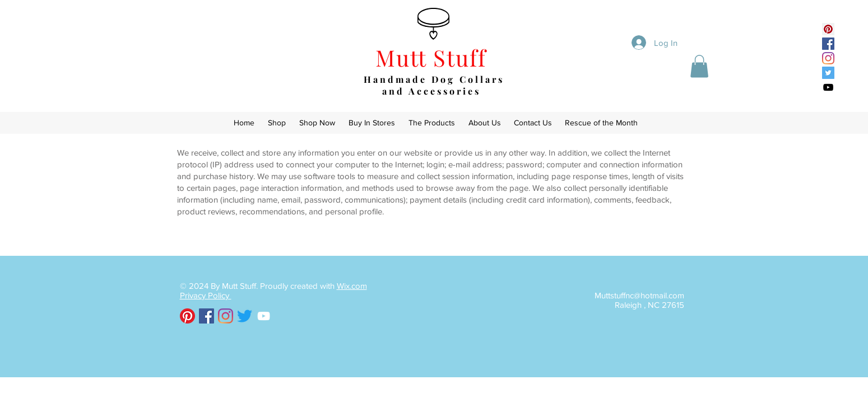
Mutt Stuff (434, 57)
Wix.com (352, 286)
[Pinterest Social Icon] (828, 29)
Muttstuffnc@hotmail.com (639, 295)
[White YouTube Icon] (264, 316)
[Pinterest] (187, 316)
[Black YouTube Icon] (828, 87)
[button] (699, 66)
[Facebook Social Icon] (828, 44)
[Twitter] (245, 316)
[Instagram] (828, 58)
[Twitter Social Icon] (828, 73)
